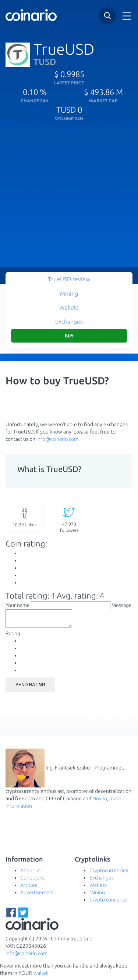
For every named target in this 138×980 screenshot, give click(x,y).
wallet (41, 976)
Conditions (32, 881)
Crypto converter (109, 903)
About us (30, 874)
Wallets (69, 307)
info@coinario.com (57, 439)
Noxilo (100, 802)
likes (25, 516)
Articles (29, 888)
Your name (18, 605)
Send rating (30, 688)
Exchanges (69, 322)
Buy (69, 336)
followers (69, 519)
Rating (13, 637)
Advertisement (37, 896)
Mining (69, 293)
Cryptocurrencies (109, 874)
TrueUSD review (69, 279)
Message (122, 605)
